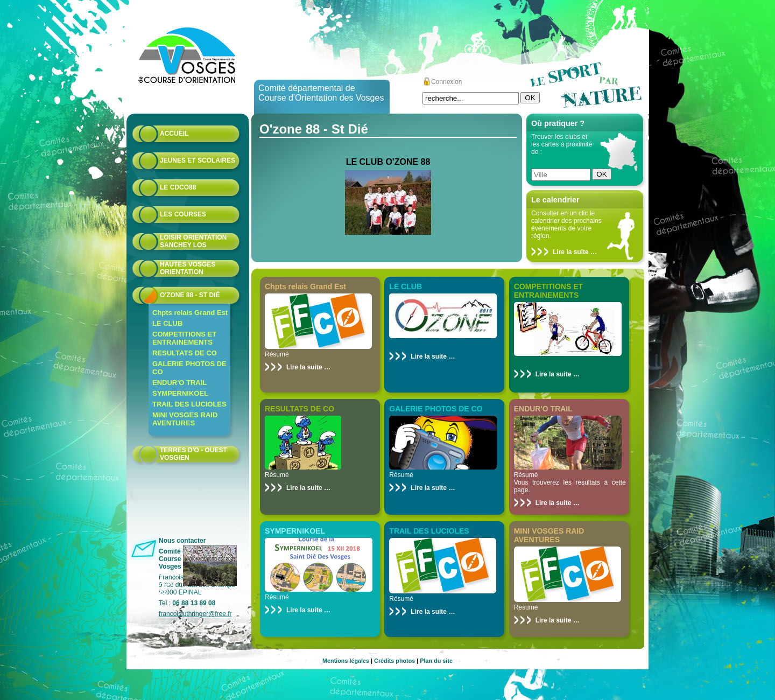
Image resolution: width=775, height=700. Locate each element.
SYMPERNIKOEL (180, 393)
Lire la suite (571, 252)
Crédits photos (394, 661)
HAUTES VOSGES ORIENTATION (188, 268)
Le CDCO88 (178, 187)
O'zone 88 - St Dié (190, 295)
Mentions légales (346, 661)
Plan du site (436, 661)
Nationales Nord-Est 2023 (158, 582)
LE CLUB (167, 323)
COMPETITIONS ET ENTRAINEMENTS (184, 338)
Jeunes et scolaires (198, 160)
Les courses (183, 214)
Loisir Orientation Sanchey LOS (193, 241)
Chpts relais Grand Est (190, 313)
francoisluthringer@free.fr (195, 614)
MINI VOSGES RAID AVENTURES (185, 419)
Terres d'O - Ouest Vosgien (193, 454)
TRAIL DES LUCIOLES (189, 404)
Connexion (446, 82)
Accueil (174, 134)
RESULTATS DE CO (185, 353)
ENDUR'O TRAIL (179, 383)
